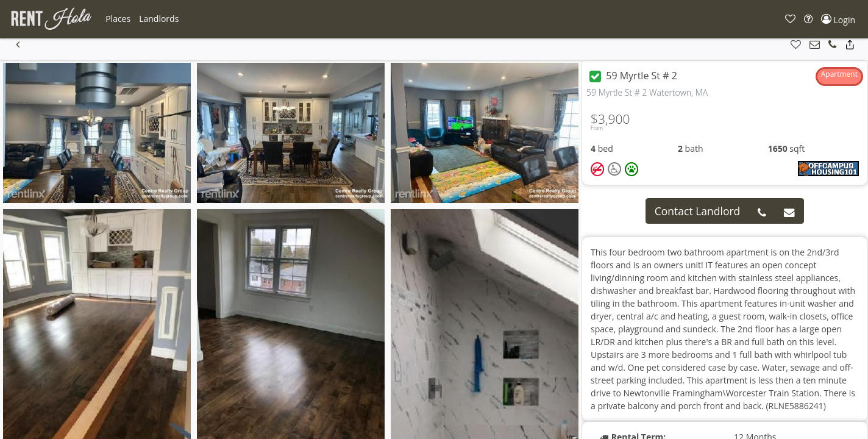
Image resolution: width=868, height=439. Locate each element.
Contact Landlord (698, 211)
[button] (118, 19)
